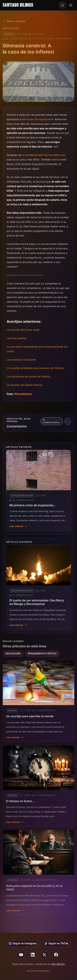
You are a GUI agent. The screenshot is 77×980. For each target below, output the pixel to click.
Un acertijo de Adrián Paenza (24, 385)
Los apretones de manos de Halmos (29, 376)
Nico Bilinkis (58, 964)
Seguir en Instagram (23, 943)
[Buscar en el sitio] (62, 5)
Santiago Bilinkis (18, 5)
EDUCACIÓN (13, 654)
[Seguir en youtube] (21, 955)
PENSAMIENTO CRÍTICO (42, 654)
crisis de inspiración (39, 119)
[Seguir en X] (44, 955)
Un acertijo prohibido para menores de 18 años (35, 368)
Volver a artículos (14, 21)
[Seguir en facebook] (56, 955)
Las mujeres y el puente (21, 360)
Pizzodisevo (23, 394)
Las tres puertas (17, 338)
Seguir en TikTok (56, 943)
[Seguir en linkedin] (33, 955)
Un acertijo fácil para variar (23, 330)
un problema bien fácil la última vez (43, 155)
